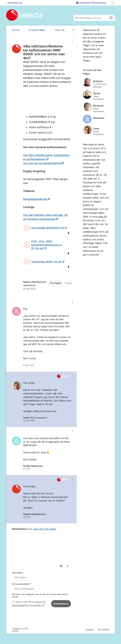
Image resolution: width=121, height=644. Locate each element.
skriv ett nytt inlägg (45, 529)
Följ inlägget (56, 283)
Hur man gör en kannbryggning (42, 163)
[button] (61, 566)
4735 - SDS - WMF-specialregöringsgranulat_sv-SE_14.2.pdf (43, 245)
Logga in (90, 629)
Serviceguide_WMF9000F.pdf (45, 228)
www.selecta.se (14, 3)
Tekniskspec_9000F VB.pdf (43, 262)
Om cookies (103, 629)
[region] (41, 166)
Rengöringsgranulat (35, 199)
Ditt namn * (18, 573)
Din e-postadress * (22, 584)
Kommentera (61, 604)
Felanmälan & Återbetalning (91, 3)
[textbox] (41, 548)
